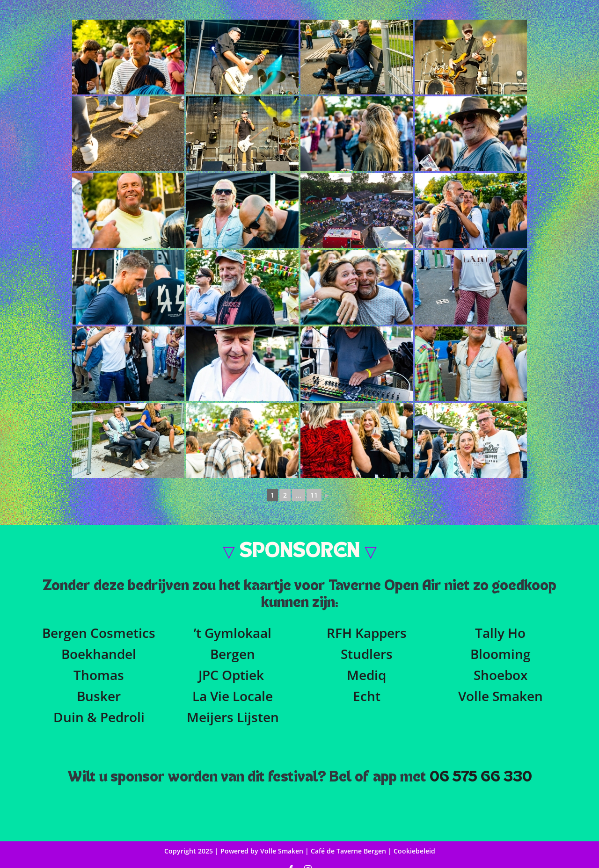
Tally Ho (500, 633)
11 (314, 495)
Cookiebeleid (414, 851)
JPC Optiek (231, 675)
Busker (99, 696)
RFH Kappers (367, 633)
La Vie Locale (233, 696)
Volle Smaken (500, 696)
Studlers (367, 654)
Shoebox (500, 675)
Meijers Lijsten (233, 717)
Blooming (500, 654)
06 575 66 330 (481, 777)
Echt (367, 696)
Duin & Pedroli (99, 717)
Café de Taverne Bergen (349, 851)
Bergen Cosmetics (99, 633)
